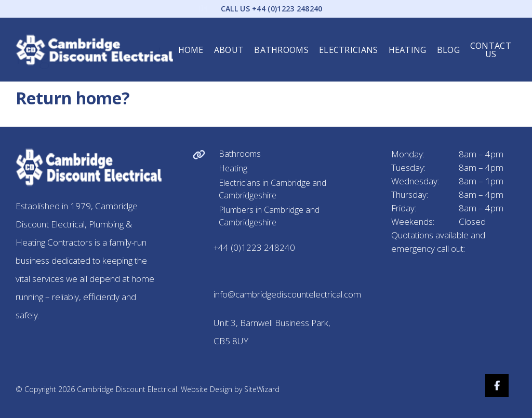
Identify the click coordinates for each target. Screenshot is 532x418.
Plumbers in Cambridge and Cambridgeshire (269, 216)
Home (191, 42)
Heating (408, 42)
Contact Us (491, 42)
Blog (448, 42)
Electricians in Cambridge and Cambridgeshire (272, 189)
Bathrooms (281, 42)
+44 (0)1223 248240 (254, 247)
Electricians (349, 42)
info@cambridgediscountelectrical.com (287, 294)
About (229, 42)
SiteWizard (262, 389)
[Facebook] (505, 386)
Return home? (73, 98)
